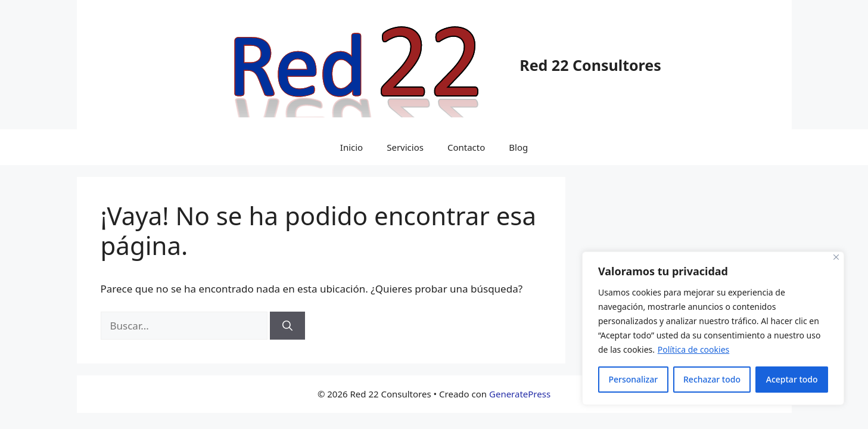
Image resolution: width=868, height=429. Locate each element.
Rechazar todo (712, 379)
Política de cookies (694, 349)
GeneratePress (520, 394)
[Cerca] (836, 257)
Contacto (466, 147)
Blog (518, 147)
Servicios (405, 147)
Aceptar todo (792, 379)
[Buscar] (287, 326)
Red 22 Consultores (590, 65)
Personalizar (633, 379)
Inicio (351, 147)
